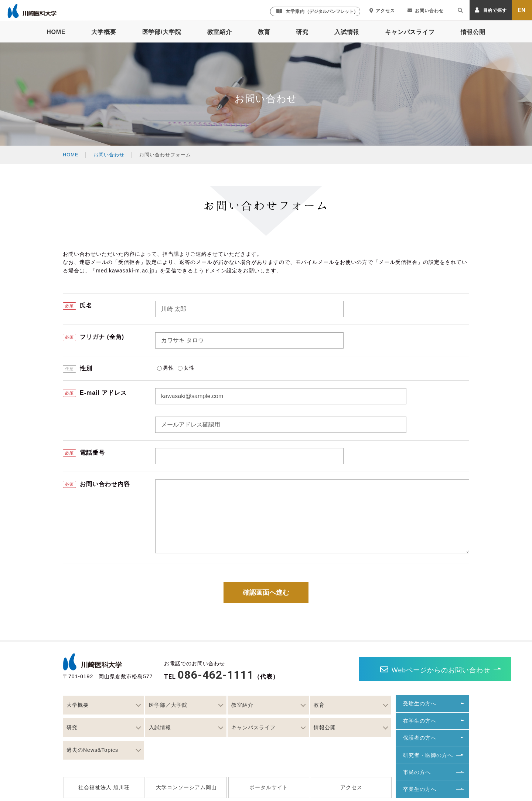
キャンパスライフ (410, 32)
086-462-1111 (216, 675)
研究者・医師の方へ (428, 755)
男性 (166, 368)
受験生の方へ (420, 703)
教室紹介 (220, 32)
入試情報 (347, 32)
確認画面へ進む (266, 593)
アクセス (382, 11)
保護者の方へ (420, 738)
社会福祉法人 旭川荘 (104, 787)
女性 (186, 368)
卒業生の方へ (420, 789)
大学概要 (104, 32)
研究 (302, 32)
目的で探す (491, 10)
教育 (264, 32)
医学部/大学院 (162, 32)
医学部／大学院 (168, 705)
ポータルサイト (269, 787)
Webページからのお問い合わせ (392, 670)
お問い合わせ (426, 11)
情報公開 (473, 32)
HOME (56, 32)
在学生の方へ (420, 721)
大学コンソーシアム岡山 (186, 787)
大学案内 (317, 11)
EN (522, 10)
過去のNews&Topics (92, 750)
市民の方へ (417, 772)
